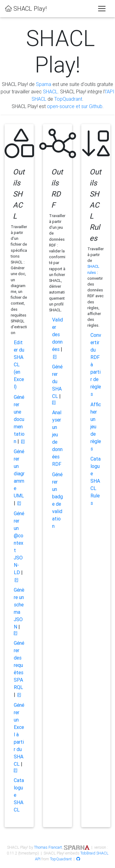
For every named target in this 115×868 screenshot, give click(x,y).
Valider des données (57, 334)
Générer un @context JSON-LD (19, 543)
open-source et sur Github (75, 106)
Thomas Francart (48, 847)
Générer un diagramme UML (19, 473)
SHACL (50, 91)
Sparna (44, 84)
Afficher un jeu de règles (96, 426)
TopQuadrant (68, 99)
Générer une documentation (19, 419)
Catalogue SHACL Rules (96, 481)
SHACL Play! (26, 8)
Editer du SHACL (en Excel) (19, 364)
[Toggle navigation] (102, 9)
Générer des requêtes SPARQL (19, 665)
